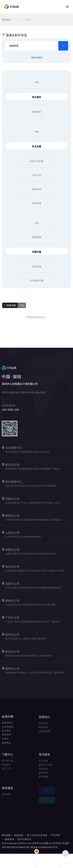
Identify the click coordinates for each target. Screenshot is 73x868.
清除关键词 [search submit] (37, 57)
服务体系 (10, 839)
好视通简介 (7, 724)
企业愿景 (6, 732)
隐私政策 (19, 835)
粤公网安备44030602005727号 (42, 847)
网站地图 (6, 835)
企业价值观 (7, 728)
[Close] (65, 853)
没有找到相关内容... (35, 317)
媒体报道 (6, 744)
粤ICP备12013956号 (16, 847)
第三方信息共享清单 (37, 835)
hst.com (27, 843)
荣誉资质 (6, 736)
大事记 (5, 740)
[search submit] (63, 46)
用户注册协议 (24, 839)
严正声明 (55, 835)
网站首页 (7, 20)
